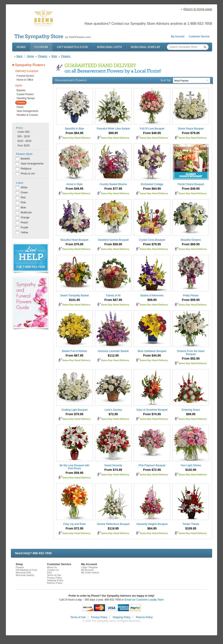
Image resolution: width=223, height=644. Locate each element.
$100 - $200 (24, 141)
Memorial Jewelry (145, 47)
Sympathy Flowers (30, 65)
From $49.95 (152, 133)
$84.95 (152, 528)
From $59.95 (113, 244)
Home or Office (25, 80)
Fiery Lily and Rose (75, 524)
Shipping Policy (55, 580)
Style (19, 85)
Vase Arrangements (27, 111)
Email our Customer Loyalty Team (144, 600)
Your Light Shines (191, 465)
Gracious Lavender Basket (113, 351)
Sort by (166, 80)
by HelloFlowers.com (53, 37)
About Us (52, 567)
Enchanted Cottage (152, 184)
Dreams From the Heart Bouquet (191, 353)
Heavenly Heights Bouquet (152, 524)
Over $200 (24, 146)
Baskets (21, 90)
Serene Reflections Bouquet (113, 524)
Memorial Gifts (109, 47)
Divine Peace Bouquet (191, 129)
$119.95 (113, 528)
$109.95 (191, 528)
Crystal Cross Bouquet (152, 240)
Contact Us (53, 570)
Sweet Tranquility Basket (74, 295)
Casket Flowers (25, 94)
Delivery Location (27, 71)
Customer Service (199, 37)
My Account (178, 37)
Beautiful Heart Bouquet (74, 240)
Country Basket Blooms (113, 184)
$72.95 (113, 414)
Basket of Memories (152, 295)
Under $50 (24, 132)
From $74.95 (152, 414)
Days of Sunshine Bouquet (152, 410)
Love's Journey (113, 410)
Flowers (41, 47)
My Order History (90, 573)
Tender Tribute (191, 524)
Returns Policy (55, 583)
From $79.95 (191, 133)
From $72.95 (152, 470)
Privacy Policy (54, 578)
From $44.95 (152, 355)
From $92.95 (191, 359)
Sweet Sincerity (113, 465)
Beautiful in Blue (75, 129)
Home (21, 47)
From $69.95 (191, 244)
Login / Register (89, 567)
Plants (20, 107)
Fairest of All (113, 295)
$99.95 (152, 300)
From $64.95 (74, 133)
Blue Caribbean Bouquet (152, 351)
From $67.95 (113, 300)
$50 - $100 (24, 136)
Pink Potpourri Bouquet (152, 465)
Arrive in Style (74, 184)
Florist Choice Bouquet (191, 184)
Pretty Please (191, 295)
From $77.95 (113, 189)
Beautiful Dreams (191, 240)
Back (19, 56)
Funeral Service (25, 76)
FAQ (49, 573)
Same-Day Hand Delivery (76, 138)
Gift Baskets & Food (73, 47)
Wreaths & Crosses (27, 115)
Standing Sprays (26, 98)
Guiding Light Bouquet (75, 410)
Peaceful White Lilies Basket (113, 129)
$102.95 (191, 470)
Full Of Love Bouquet (152, 129)
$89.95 (113, 133)
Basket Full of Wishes (74, 351)
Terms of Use (54, 575)
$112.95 (113, 355)
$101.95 (75, 300)
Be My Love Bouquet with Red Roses (74, 467)
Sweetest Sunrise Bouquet (113, 240)
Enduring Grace (191, 410)
